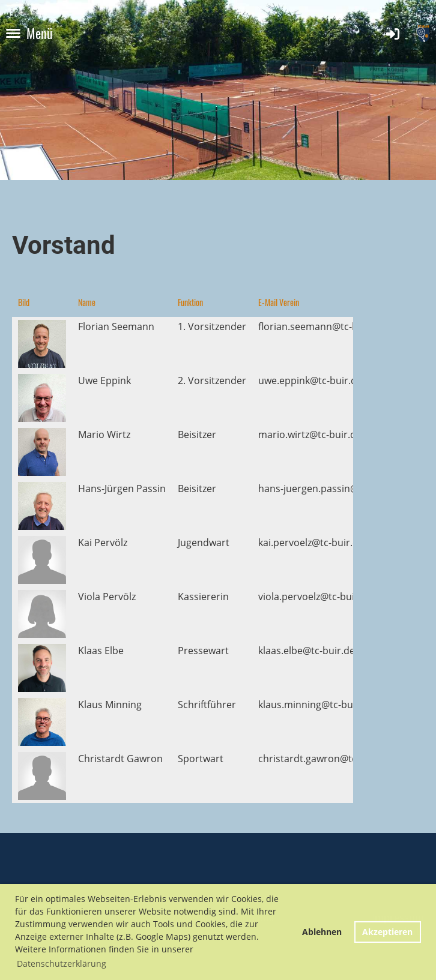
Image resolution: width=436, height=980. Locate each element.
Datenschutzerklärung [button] (62, 963)
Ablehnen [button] (322, 932)
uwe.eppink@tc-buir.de (310, 380)
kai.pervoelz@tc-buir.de (311, 543)
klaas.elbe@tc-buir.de (307, 651)
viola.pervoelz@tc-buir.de (315, 597)
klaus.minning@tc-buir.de (316, 705)
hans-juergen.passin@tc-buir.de (330, 488)
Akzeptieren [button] (387, 932)
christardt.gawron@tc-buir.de (325, 759)
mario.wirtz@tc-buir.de (310, 434)
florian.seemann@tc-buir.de (321, 326)
